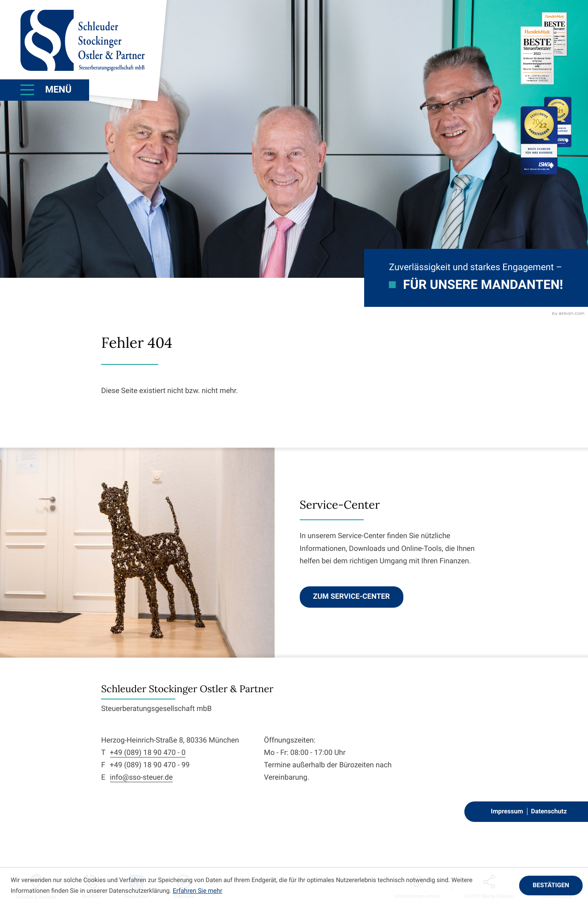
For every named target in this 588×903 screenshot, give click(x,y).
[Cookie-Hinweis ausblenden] (551, 886)
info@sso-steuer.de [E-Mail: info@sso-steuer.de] (142, 778)
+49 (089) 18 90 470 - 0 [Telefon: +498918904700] (148, 753)
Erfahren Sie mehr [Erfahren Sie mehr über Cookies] (197, 891)
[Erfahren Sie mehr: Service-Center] (352, 597)
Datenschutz (549, 811)
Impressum (507, 811)
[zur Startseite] (83, 41)
